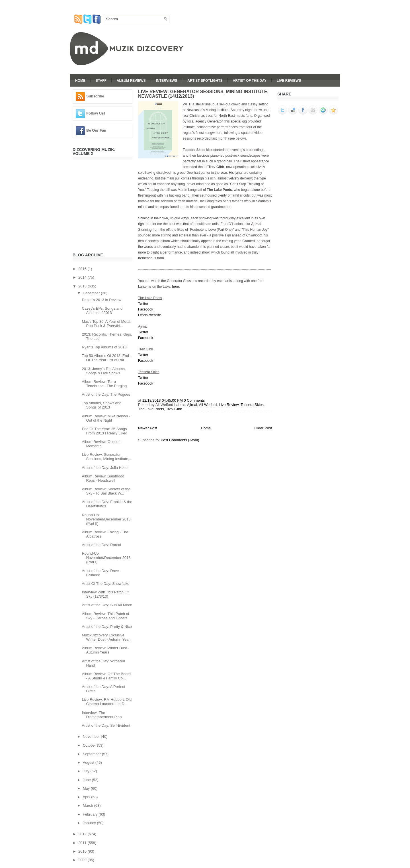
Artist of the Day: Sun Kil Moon (107, 605)
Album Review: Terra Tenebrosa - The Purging (104, 384)
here (175, 287)
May (87, 788)
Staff (101, 81)
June (87, 780)
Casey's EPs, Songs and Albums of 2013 (102, 311)
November (92, 737)
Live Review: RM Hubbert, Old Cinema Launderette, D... (107, 702)
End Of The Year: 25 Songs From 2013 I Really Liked (104, 431)
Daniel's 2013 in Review (101, 300)
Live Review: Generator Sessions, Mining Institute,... (107, 457)
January (90, 823)
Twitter (143, 304)
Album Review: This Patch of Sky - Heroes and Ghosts (105, 616)
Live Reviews (289, 81)
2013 (83, 286)
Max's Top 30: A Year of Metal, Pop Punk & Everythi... (106, 324)
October (90, 745)
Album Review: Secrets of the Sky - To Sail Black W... (106, 491)
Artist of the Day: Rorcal (101, 545)
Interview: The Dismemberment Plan (102, 715)
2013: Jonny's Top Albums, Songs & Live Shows (104, 371)
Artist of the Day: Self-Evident (106, 725)
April (87, 797)
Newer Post (148, 428)
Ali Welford (208, 405)
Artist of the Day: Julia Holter (105, 468)
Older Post (263, 428)
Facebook (146, 309)
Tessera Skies (252, 405)
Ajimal (192, 405)
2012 (83, 834)
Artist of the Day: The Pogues (106, 394)
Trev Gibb (174, 409)
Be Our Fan (96, 130)
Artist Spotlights (205, 81)
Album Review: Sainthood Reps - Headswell (103, 478)
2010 (83, 851)
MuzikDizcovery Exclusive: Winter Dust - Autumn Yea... (107, 637)
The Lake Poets (151, 409)
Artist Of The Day (250, 81)
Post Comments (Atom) (180, 440)
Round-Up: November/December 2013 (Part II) (106, 519)
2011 (83, 843)
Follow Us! (96, 113)
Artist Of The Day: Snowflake (105, 584)
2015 (83, 269)
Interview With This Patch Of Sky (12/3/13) (105, 594)
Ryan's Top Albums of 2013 (104, 347)
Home (80, 81)
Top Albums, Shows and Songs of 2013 (102, 405)
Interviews (167, 81)
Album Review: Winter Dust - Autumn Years (105, 650)
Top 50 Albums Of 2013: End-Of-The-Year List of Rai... (106, 358)
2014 (83, 277)
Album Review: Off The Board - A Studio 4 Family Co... (106, 676)
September (92, 754)
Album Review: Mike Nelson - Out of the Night (106, 418)
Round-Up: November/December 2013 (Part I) (106, 558)
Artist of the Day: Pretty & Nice (107, 627)
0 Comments (194, 400)
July (87, 771)
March (89, 805)
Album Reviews (131, 81)
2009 (83, 860)
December (92, 293)
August (89, 762)
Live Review (229, 405)
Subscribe (95, 96)
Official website (149, 315)
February (91, 814)
